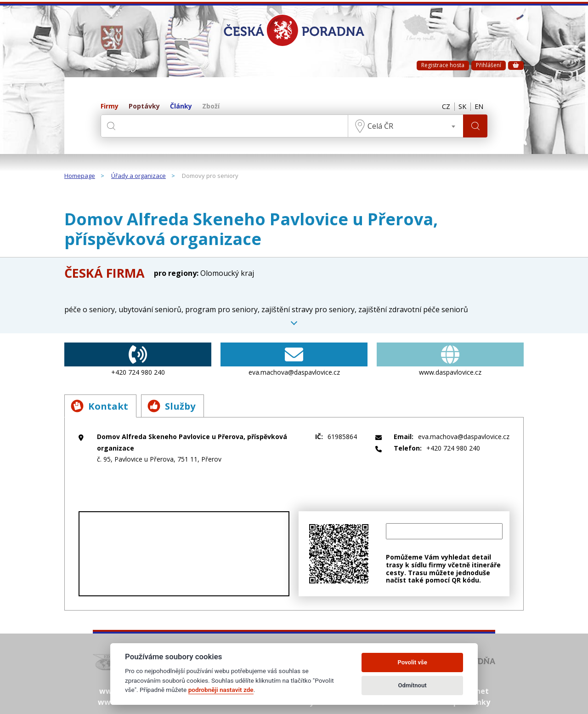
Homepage (80, 176)
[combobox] (404, 126)
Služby (177, 406)
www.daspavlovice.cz (450, 360)
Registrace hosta (443, 65)
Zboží (211, 106)
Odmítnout (413, 685)
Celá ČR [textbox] (379, 126)
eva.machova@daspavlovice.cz (294, 360)
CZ (442, 107)
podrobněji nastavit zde (221, 690)
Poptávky (144, 106)
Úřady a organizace (139, 176)
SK (460, 107)
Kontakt (101, 406)
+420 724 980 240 (138, 360)
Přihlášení (489, 65)
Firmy (110, 106)
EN (478, 107)
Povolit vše (412, 662)
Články (181, 106)
